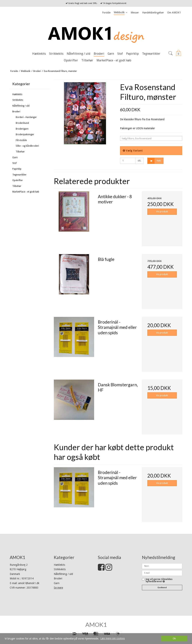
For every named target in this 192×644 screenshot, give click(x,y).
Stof (15, 163)
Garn (15, 157)
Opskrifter (18, 180)
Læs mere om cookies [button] (113, 638)
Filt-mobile (21, 140)
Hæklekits (17, 94)
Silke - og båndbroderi (27, 146)
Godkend (162, 588)
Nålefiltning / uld (21, 106)
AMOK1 (96, 625)
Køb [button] (154, 161)
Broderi (16, 112)
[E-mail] (162, 573)
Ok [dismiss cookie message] (174, 638)
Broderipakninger (25, 134)
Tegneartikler (19, 175)
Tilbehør (20, 152)
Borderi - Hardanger (26, 117)
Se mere (58, 588)
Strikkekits (18, 100)
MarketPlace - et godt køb (26, 192)
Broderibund (22, 123)
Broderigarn (22, 129)
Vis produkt (162, 212)
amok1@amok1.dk (29, 583)
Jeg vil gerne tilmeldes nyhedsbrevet (159, 580)
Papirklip (17, 169)
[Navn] (162, 566)
